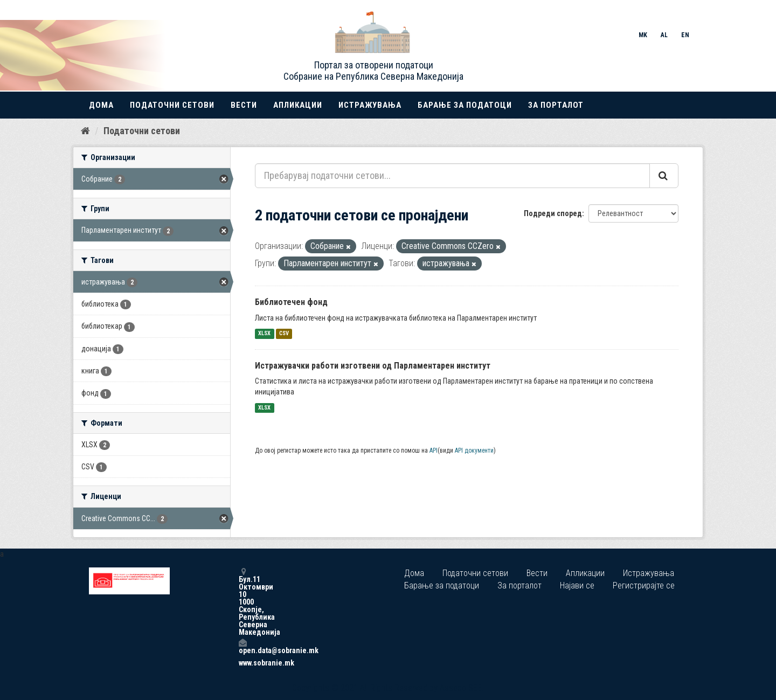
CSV (284, 334)
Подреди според (553, 213)
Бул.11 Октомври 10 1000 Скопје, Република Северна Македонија (242, 602)
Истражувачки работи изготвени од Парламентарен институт (373, 366)
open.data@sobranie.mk (242, 646)
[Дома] (85, 131)
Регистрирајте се (644, 585)
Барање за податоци (465, 105)
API (434, 451)
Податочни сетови (172, 105)
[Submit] (664, 176)
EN (685, 35)
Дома (101, 105)
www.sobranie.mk (242, 663)
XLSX (264, 334)
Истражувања (370, 105)
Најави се (577, 585)
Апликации (298, 105)
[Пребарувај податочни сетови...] (452, 176)
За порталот (556, 105)
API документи (474, 451)
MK (643, 35)
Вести (244, 105)
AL (664, 35)
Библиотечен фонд (291, 302)
